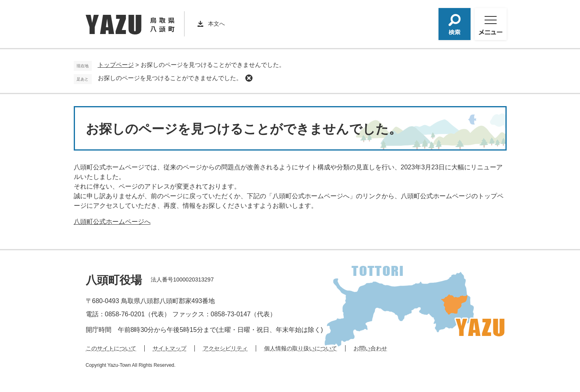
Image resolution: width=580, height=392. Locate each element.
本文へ (216, 24)
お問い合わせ (370, 348)
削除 (249, 78)
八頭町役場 (114, 280)
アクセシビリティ (225, 348)
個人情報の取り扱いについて (301, 348)
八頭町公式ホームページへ (112, 222)
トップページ (116, 65)
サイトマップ (170, 348)
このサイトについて (111, 348)
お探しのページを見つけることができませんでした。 (170, 78)
